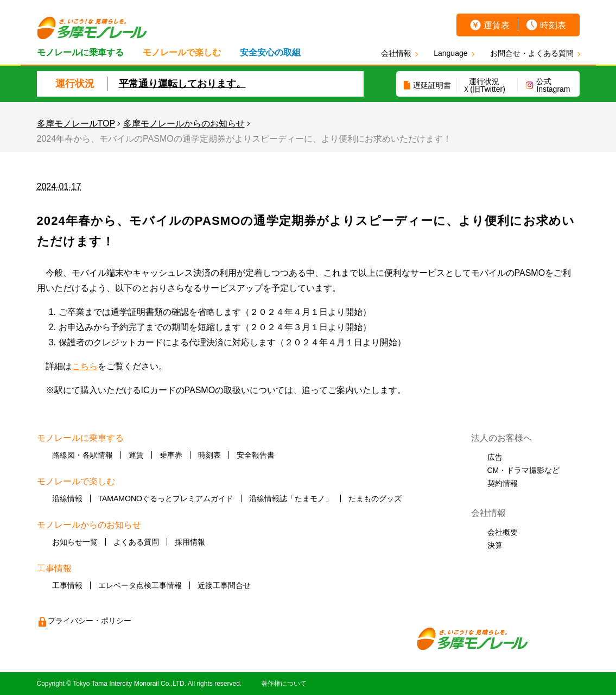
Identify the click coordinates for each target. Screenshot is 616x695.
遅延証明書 (432, 85)
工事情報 (67, 585)
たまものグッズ (375, 498)
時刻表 (553, 25)
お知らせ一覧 (75, 542)
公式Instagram (553, 85)
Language (450, 53)
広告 (495, 457)
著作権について (284, 684)
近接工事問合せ (224, 585)
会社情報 (396, 53)
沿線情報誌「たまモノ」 (291, 498)
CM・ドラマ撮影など (524, 470)
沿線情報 (67, 498)
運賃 (136, 455)
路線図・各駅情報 (82, 455)
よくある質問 (136, 542)
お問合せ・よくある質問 (532, 53)
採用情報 (190, 542)
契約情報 (503, 483)
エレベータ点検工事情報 (140, 585)
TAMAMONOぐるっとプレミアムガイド (166, 498)
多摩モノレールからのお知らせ (184, 124)
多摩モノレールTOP (76, 124)
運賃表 (497, 25)
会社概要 (503, 532)
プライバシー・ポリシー (90, 621)
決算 (495, 545)
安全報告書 (256, 455)
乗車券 (171, 455)
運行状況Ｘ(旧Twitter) (484, 85)
